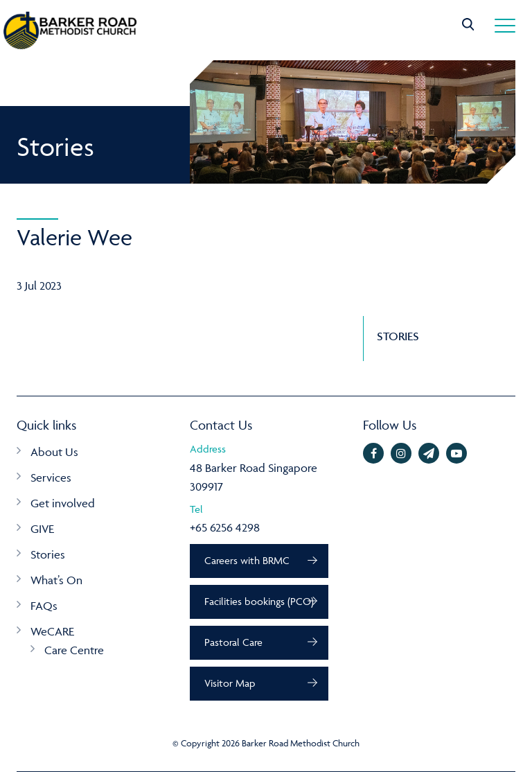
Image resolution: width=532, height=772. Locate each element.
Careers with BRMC (247, 560)
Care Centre (74, 650)
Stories (48, 554)
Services (51, 477)
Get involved (63, 503)
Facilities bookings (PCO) (259, 601)
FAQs (44, 606)
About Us (54, 452)
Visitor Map (230, 683)
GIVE (42, 529)
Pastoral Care (233, 642)
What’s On (56, 580)
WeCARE (52, 631)
